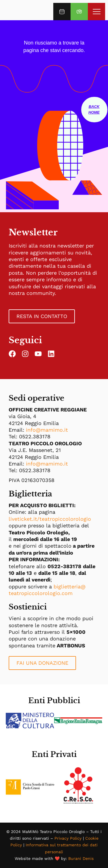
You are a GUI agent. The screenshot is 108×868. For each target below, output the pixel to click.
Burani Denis (81, 858)
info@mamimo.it (47, 430)
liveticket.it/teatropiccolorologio (50, 519)
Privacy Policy (68, 838)
